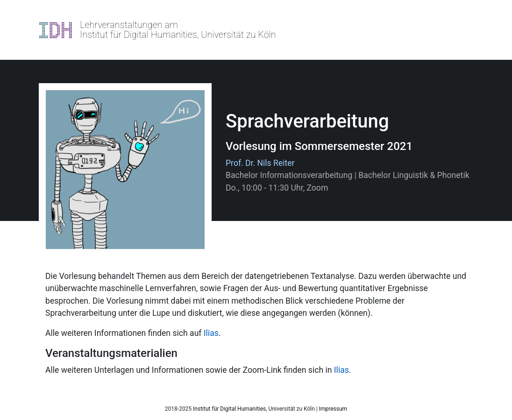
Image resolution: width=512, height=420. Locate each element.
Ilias (211, 333)
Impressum (333, 409)
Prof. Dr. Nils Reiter (260, 163)
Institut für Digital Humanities (229, 409)
